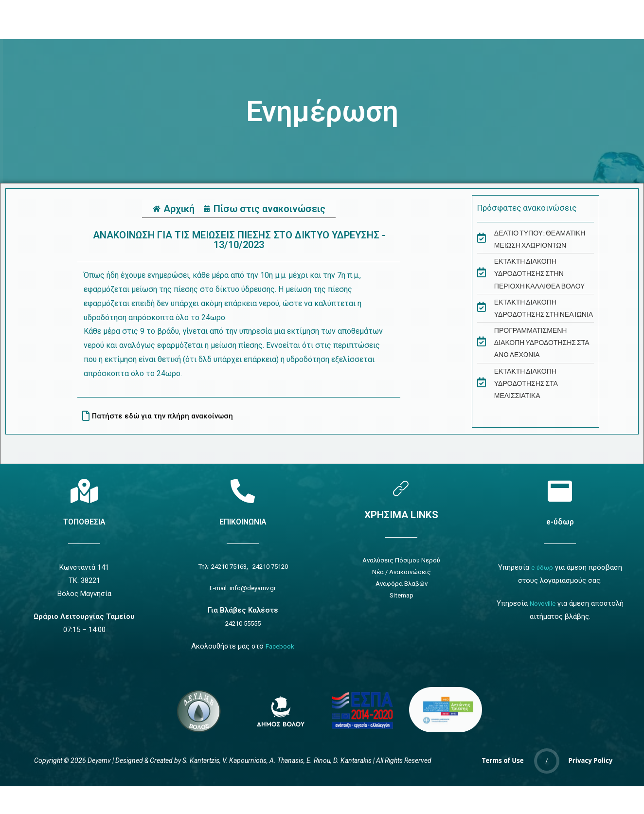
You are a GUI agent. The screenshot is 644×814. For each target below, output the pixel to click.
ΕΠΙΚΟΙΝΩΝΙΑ (243, 521)
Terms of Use (503, 764)
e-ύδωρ (560, 521)
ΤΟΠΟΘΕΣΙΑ (84, 521)
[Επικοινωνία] (243, 491)
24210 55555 (243, 626)
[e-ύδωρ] (560, 491)
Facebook (280, 649)
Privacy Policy (590, 764)
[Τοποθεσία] (84, 491)
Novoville (543, 603)
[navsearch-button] (494, 20)
